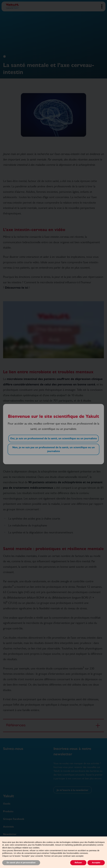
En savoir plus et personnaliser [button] (21, 863)
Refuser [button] (78, 863)
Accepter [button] (96, 863)
